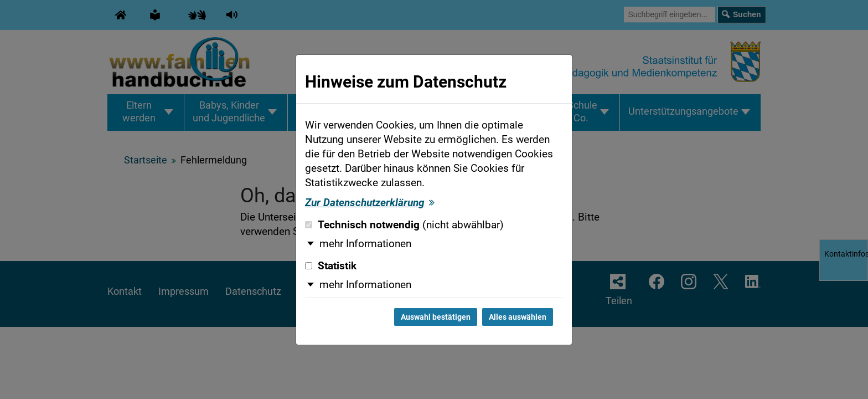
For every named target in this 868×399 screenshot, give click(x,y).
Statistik (331, 266)
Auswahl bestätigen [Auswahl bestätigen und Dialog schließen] (436, 317)
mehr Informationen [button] (365, 244)
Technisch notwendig (404, 225)
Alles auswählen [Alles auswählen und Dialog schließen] (518, 317)
